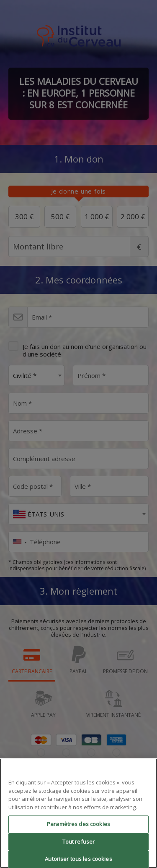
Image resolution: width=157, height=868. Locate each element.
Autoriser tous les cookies (78, 859)
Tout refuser (79, 842)
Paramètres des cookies (78, 824)
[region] (78, 813)
